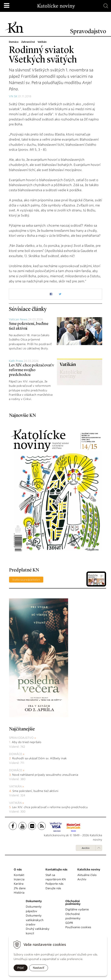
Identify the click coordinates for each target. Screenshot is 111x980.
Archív (86, 848)
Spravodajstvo (21, 738)
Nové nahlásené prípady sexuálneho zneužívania (45, 775)
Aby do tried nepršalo (27, 742)
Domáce (16, 754)
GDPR (69, 923)
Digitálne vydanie (77, 909)
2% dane (20, 888)
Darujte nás (53, 888)
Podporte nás (54, 884)
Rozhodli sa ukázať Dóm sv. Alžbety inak (39, 758)
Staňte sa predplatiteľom (26, 580)
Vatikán (15, 786)
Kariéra (19, 884)
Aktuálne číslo (87, 875)
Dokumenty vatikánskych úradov (35, 920)
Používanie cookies (78, 927)
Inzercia (19, 879)
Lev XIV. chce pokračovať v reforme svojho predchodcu (31, 370)
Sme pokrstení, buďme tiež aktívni (35, 791)
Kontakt (19, 875)
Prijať (21, 968)
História (19, 893)
